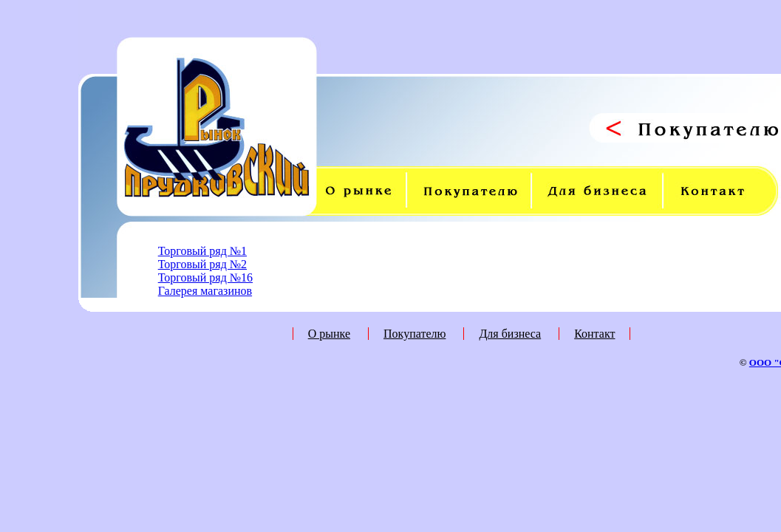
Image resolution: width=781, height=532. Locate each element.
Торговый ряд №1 (202, 251)
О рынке (329, 334)
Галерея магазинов (205, 291)
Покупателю (415, 334)
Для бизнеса (510, 334)
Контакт (594, 334)
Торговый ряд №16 (205, 277)
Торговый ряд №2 (202, 264)
